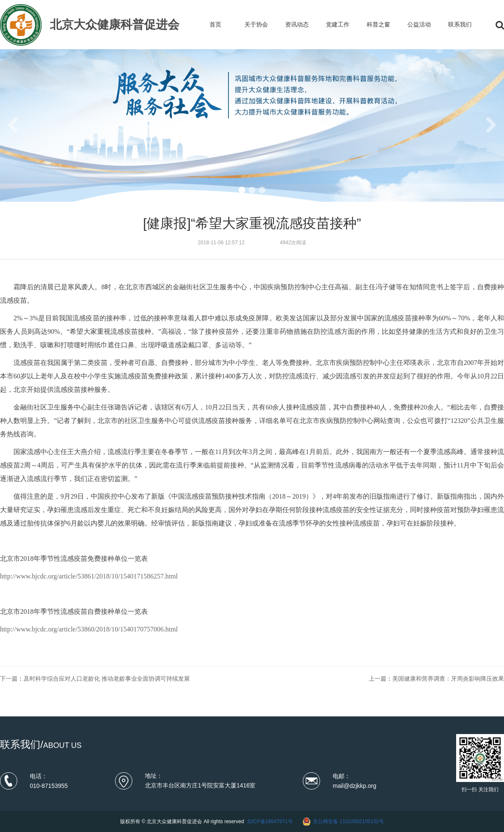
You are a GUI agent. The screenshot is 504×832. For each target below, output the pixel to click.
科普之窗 (378, 24)
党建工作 (338, 24)
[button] (242, 190)
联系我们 (460, 24)
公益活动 (419, 24)
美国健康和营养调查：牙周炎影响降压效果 (448, 679)
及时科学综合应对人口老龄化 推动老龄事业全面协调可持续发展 (107, 679)
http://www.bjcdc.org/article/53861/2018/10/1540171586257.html (89, 576)
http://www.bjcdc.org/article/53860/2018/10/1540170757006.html (89, 629)
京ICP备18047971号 (270, 821)
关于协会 (256, 24)
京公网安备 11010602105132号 (348, 821)
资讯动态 (297, 24)
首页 (215, 24)
